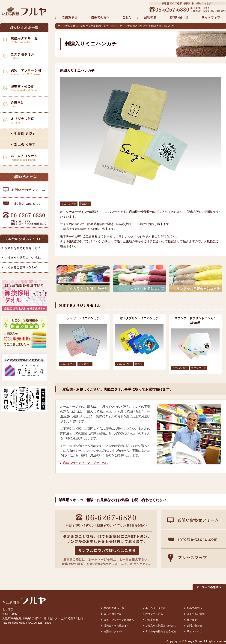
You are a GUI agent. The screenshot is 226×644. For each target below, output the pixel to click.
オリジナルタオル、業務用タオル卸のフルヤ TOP (87, 26)
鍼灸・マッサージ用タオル (119, 620)
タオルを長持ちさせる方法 (23, 248)
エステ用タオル (113, 614)
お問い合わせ (194, 626)
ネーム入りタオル (155, 608)
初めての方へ (194, 608)
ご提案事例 (152, 620)
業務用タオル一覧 (114, 608)
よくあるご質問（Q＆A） (22, 267)
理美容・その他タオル (116, 626)
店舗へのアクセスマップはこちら (85, 463)
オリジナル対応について (134, 26)
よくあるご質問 (196, 614)
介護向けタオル (113, 631)
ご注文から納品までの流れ (23, 258)
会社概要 (192, 620)
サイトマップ (194, 631)
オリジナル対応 (154, 614)
